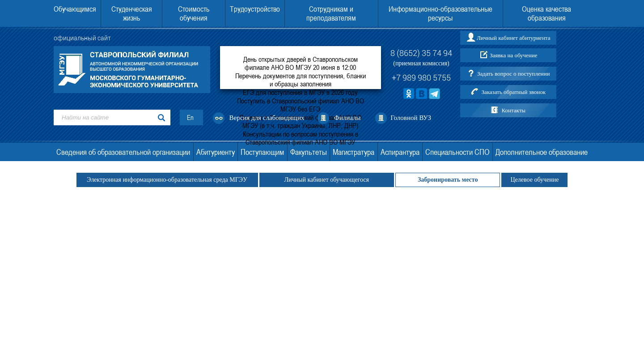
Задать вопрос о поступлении (513, 74)
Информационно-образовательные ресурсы (441, 13)
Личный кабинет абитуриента (513, 38)
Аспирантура (400, 152)
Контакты (513, 110)
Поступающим (262, 152)
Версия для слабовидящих (267, 118)
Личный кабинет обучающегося (327, 180)
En (190, 117)
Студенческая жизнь (132, 13)
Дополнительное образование (542, 152)
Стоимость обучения (194, 13)
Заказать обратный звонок (513, 92)
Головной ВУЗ (411, 118)
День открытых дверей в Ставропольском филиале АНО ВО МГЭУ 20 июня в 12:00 (301, 63)
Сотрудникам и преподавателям (331, 13)
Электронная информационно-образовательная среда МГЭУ (167, 180)
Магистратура (354, 152)
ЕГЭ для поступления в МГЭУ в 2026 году (300, 92)
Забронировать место (448, 180)
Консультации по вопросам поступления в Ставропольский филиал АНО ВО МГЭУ (301, 138)
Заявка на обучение (514, 55)
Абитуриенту (216, 152)
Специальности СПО (457, 152)
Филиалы (347, 118)
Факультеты (309, 152)
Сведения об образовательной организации (123, 152)
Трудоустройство (255, 9)
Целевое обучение (534, 180)
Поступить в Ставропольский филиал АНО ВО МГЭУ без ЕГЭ (301, 105)
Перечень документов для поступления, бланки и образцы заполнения (301, 80)
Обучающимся (75, 9)
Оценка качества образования (547, 13)
